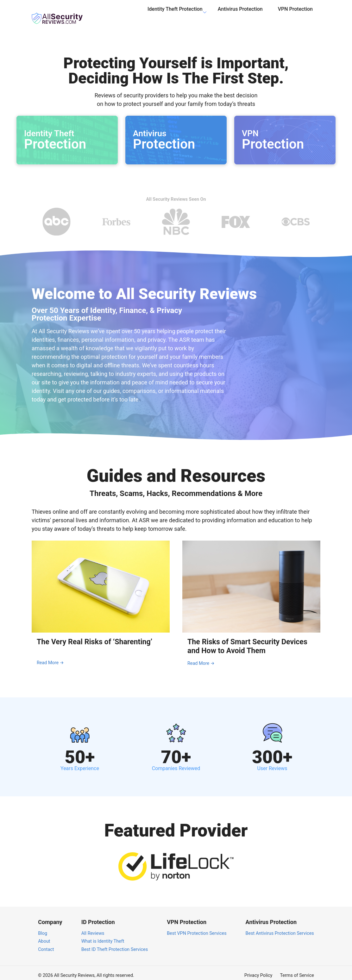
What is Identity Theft (103, 936)
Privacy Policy (258, 970)
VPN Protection (295, 14)
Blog (43, 928)
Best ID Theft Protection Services (115, 944)
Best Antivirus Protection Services (280, 928)
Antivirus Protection (240, 14)
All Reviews (93, 928)
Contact (46, 944)
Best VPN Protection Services (197, 928)
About (44, 936)
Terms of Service (297, 970)
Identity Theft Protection (175, 14)
